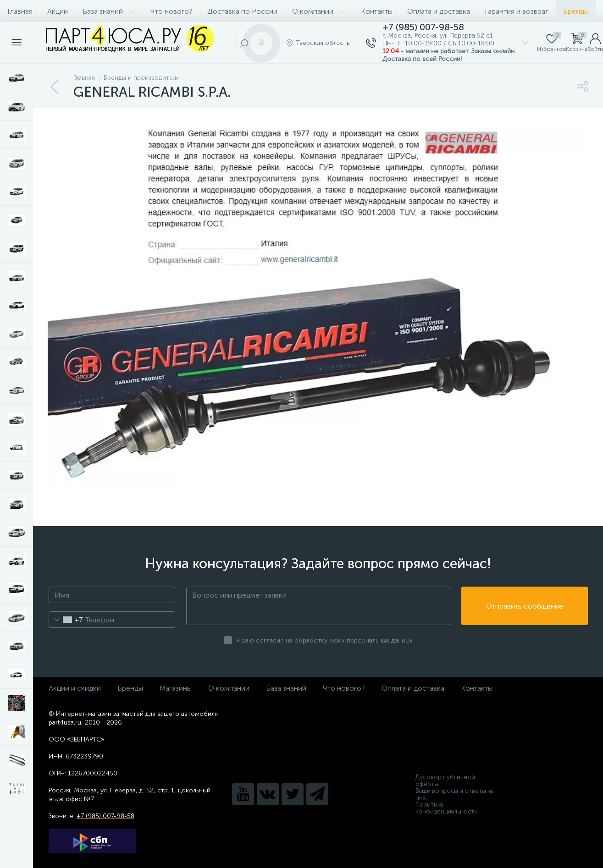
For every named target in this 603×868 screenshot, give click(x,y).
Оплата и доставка (439, 11)
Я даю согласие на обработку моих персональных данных (324, 640)
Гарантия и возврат (517, 11)
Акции (58, 11)
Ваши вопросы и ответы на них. (455, 794)
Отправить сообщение (525, 606)
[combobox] (66, 620)
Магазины (176, 688)
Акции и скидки (75, 688)
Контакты (377, 11)
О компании (319, 11)
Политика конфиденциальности (447, 808)
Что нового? (171, 11)
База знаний (109, 11)
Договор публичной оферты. (445, 780)
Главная (20, 11)
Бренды (576, 11)
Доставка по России (242, 11)
